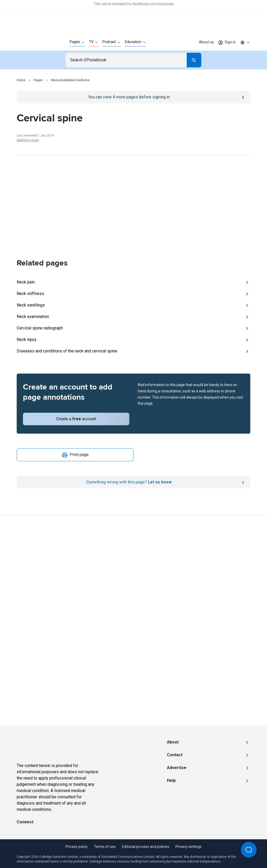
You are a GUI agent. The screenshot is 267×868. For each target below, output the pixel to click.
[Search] (194, 60)
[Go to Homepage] (35, 42)
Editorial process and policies (146, 847)
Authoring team (28, 140)
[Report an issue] (133, 482)
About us (206, 42)
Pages (38, 80)
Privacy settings (189, 847)
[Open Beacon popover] (249, 850)
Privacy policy (77, 847)
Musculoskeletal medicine (70, 80)
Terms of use (105, 847)
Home (21, 80)
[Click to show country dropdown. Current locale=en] (245, 42)
